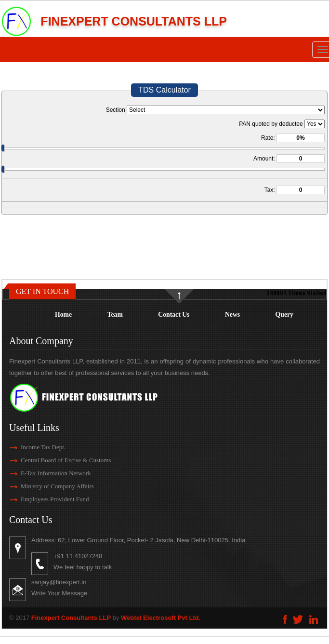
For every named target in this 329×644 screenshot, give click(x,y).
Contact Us (174, 315)
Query (284, 315)
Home (63, 315)
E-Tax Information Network (45, 473)
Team (115, 315)
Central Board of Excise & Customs (55, 460)
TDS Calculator (164, 90)
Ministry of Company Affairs (46, 486)
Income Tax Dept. (32, 447)
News (232, 315)
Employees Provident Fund (44, 499)
